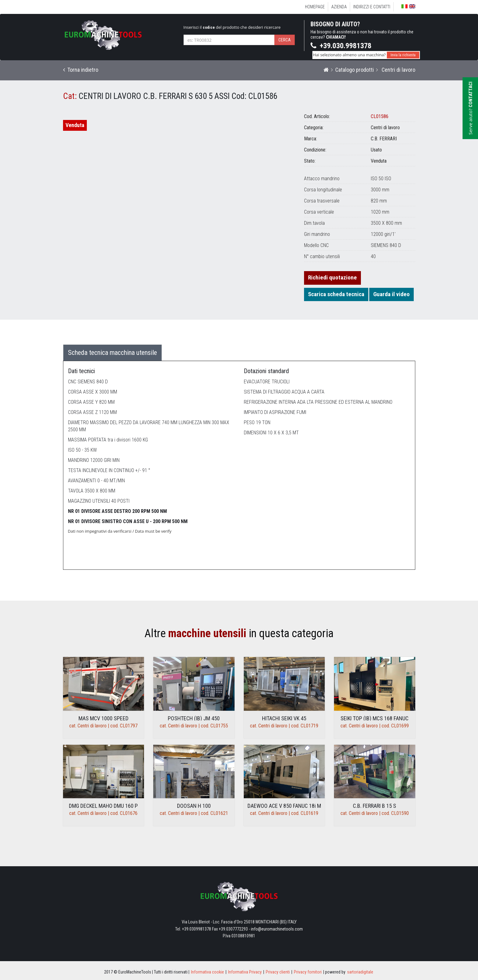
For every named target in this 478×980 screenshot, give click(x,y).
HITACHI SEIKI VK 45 (284, 718)
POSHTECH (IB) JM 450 (194, 718)
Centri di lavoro (398, 70)
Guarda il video (391, 294)
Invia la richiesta (403, 55)
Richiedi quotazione (332, 277)
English (412, 6)
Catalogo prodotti (355, 70)
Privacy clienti (278, 972)
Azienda (339, 7)
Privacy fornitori (308, 972)
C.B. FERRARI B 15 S (374, 806)
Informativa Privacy (245, 972)
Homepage (315, 7)
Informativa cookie (207, 972)
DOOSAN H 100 (194, 806)
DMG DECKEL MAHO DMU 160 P (103, 806)
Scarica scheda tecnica (336, 294)
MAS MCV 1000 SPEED (104, 718)
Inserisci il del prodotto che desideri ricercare (232, 27)
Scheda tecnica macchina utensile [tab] (112, 353)
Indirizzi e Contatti (372, 7)
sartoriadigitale (360, 972)
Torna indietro (81, 70)
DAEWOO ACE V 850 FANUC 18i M (284, 806)
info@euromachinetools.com (277, 929)
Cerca (285, 40)
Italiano (404, 6)
